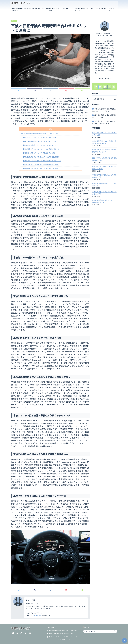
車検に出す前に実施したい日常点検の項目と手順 (40, 137)
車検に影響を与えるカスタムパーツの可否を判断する (41, 149)
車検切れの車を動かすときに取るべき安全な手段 (40, 145)
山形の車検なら (36, 615)
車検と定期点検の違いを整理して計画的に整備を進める (42, 157)
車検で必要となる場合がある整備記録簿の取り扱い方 (41, 165)
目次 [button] (50, 129)
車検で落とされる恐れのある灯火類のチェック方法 (40, 168)
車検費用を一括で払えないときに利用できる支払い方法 (90, 9)
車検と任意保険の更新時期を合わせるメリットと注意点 (28, 9)
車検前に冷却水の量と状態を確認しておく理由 (59, 9)
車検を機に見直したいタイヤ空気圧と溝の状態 (39, 153)
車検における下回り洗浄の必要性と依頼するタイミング (42, 161)
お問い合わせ (112, 9)
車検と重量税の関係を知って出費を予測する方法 (40, 141)
